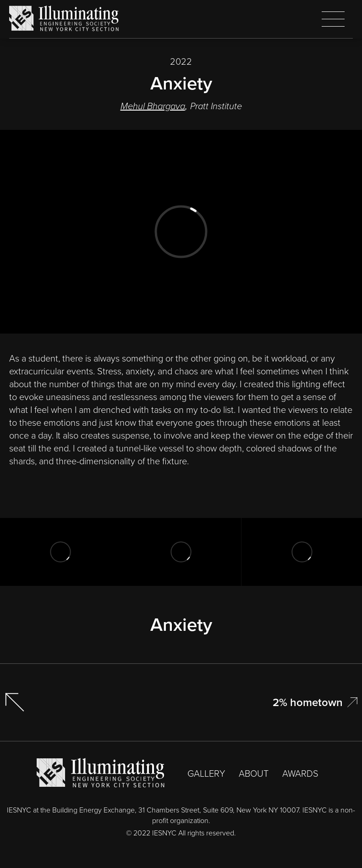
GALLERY (206, 773)
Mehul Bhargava (153, 106)
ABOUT (254, 773)
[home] (64, 19)
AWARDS (300, 773)
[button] (333, 19)
